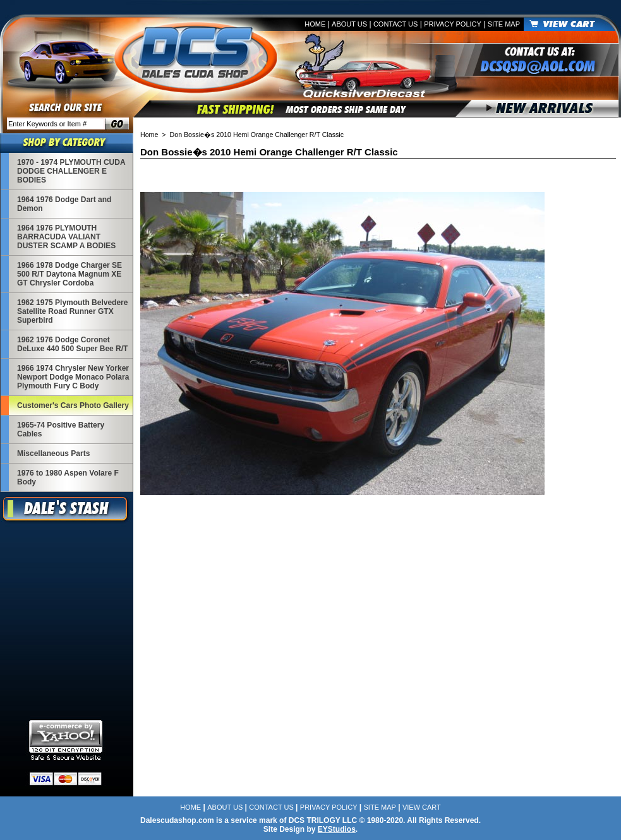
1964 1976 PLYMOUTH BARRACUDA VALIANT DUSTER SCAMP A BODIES (66, 237)
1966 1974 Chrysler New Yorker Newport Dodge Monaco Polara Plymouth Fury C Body (73, 377)
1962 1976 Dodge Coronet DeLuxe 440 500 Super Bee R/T (72, 344)
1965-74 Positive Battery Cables (61, 429)
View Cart (422, 807)
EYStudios (337, 829)
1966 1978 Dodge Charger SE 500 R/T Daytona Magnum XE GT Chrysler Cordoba (69, 274)
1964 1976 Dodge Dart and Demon (64, 204)
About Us (349, 24)
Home (315, 24)
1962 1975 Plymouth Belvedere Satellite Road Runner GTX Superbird (72, 311)
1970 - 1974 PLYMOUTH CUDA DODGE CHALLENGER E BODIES (71, 171)
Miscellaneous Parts (53, 453)
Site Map (504, 24)
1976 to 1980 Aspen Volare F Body (68, 477)
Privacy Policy (453, 24)
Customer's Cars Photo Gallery (73, 405)
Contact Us (396, 24)
